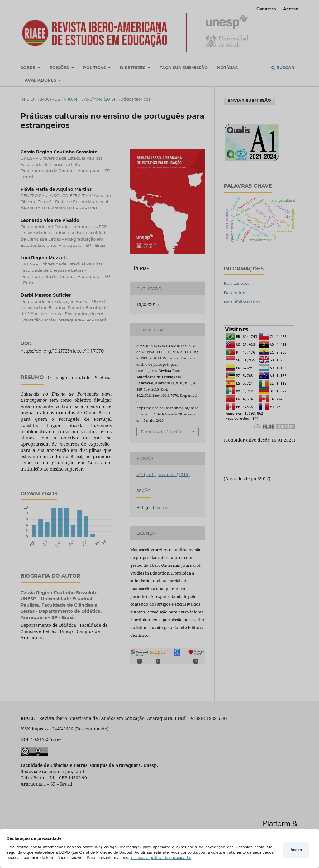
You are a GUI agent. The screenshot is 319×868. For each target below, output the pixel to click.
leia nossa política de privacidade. (161, 858)
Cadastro (266, 9)
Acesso (291, 9)
